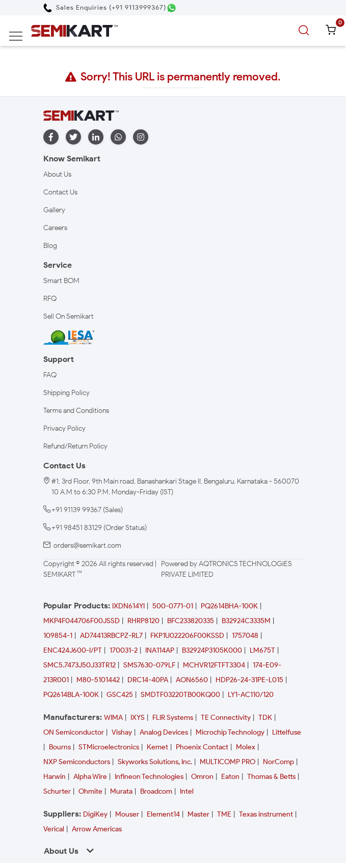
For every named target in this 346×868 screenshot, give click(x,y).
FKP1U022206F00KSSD (187, 636)
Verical (54, 829)
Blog (50, 246)
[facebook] (51, 137)
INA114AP (160, 650)
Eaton (230, 777)
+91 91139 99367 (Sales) (87, 510)
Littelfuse (287, 732)
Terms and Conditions (76, 411)
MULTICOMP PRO (228, 762)
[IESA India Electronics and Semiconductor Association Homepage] (69, 337)
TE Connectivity (226, 718)
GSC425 (120, 695)
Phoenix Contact (202, 747)
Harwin (55, 777)
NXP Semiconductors (77, 762)
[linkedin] (96, 137)
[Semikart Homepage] (74, 30)
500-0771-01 (173, 606)
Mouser (127, 814)
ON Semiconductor (74, 732)
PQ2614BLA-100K (71, 695)
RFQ (50, 299)
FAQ (50, 375)
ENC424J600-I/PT (73, 650)
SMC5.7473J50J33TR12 (79, 665)
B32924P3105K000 (212, 650)
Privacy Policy (64, 428)
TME (224, 814)
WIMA (113, 718)
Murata (121, 791)
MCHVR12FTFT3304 (214, 665)
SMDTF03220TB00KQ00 (180, 695)
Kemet (157, 747)
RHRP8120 (143, 621)
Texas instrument (266, 814)
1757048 (245, 636)
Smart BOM (61, 281)
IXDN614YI (128, 606)
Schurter (57, 791)
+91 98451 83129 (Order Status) (99, 528)
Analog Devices (164, 732)
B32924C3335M (246, 621)
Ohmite (90, 791)
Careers (55, 228)
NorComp (278, 762)
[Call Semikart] (105, 7)
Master (198, 814)
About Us (57, 174)
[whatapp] (118, 137)
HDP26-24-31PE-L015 (249, 680)
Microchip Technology (230, 732)
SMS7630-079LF (149, 665)
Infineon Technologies (149, 777)
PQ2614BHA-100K (229, 606)
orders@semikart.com (87, 545)
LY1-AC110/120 (251, 695)
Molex (246, 747)
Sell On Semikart (69, 316)
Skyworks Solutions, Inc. (155, 762)
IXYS (138, 718)
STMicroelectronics (109, 747)
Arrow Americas (97, 829)
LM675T (262, 650)
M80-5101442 (98, 680)
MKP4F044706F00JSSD (82, 621)
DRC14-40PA (148, 680)
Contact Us (60, 192)
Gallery (54, 210)
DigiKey (95, 814)
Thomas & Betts (271, 777)
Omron (202, 777)
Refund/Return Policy (75, 446)
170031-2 (124, 650)
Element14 (163, 814)
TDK (265, 718)
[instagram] (141, 137)
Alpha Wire (90, 777)
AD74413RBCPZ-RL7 (111, 636)
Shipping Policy (66, 393)
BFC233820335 (191, 621)
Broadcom (156, 791)
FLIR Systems (173, 718)
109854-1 (58, 636)
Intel (187, 791)
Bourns (60, 747)
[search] (305, 31)
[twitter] (73, 137)
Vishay (122, 732)
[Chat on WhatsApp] (171, 8)
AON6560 (192, 680)
